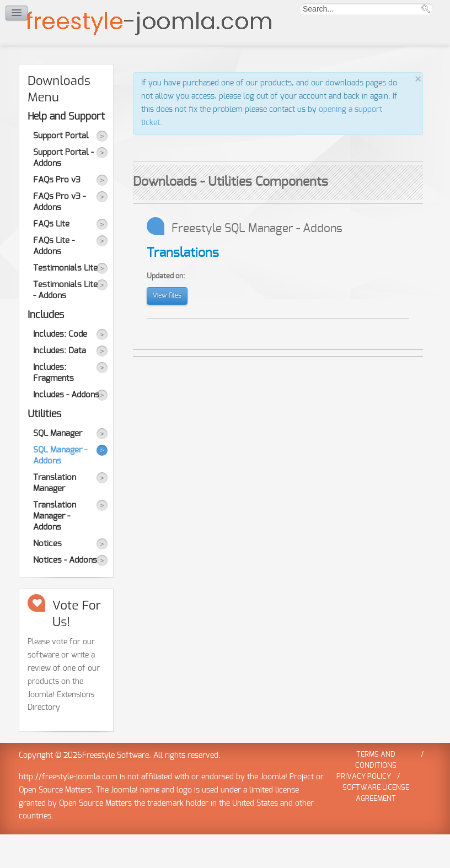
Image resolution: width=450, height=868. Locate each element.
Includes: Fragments (53, 406)
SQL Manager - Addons (60, 489)
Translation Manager (55, 517)
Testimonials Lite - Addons (65, 324)
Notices (47, 577)
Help (170, 62)
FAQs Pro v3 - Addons (59, 236)
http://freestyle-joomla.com (68, 811)
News (203, 62)
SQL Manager (58, 467)
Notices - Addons (65, 594)
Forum (142, 62)
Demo (106, 62)
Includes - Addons (66, 428)
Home (28, 62)
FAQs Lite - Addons (54, 280)
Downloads (67, 56)
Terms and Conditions (376, 794)
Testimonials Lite (65, 302)
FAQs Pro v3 (57, 214)
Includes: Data (60, 384)
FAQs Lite (51, 258)
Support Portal (61, 169)
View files (167, 329)
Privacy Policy (364, 810)
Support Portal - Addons (63, 192)
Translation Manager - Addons (55, 550)
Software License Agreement (376, 827)
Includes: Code (60, 368)
